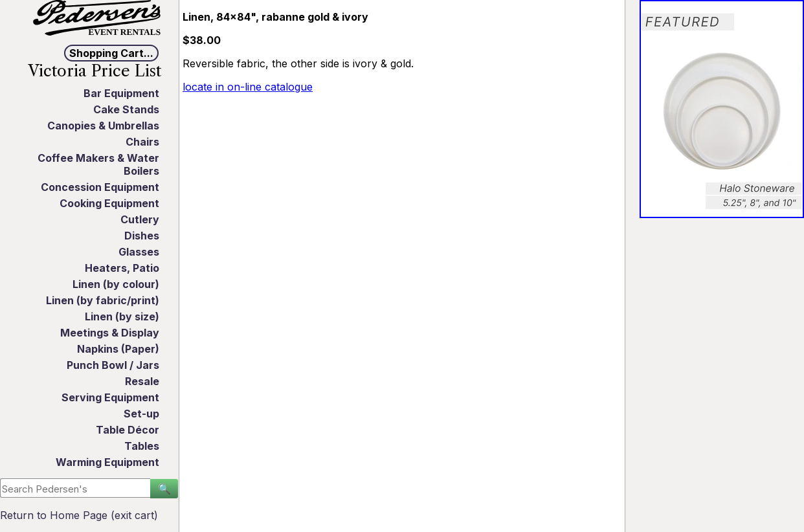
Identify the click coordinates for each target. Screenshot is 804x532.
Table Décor (128, 430)
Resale (142, 381)
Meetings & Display (110, 333)
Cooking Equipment (109, 203)
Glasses (139, 252)
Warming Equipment (107, 462)
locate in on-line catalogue (248, 87)
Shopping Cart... (111, 53)
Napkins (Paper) (118, 349)
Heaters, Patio (122, 268)
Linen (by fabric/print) (103, 300)
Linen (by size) (122, 316)
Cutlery (140, 219)
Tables (142, 446)
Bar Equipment (121, 93)
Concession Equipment (100, 187)
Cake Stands (126, 109)
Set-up (141, 414)
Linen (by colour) (116, 284)
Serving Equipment (110, 397)
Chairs (142, 142)
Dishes (142, 236)
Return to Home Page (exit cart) (79, 515)
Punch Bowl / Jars (113, 365)
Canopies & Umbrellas (103, 126)
